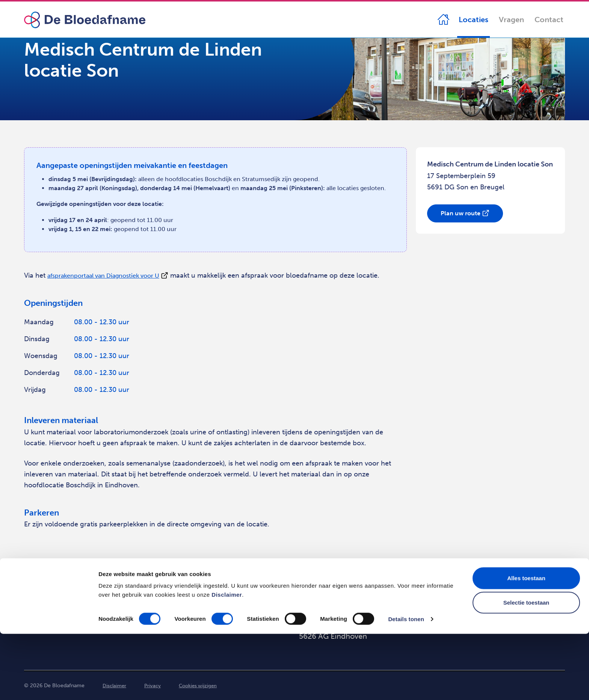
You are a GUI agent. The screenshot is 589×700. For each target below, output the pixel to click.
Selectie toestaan (526, 669)
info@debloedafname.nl (483, 622)
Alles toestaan (526, 644)
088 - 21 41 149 (469, 608)
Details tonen (406, 685)
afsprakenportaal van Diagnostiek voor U (111, 275)
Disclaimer (227, 661)
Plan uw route (461, 213)
